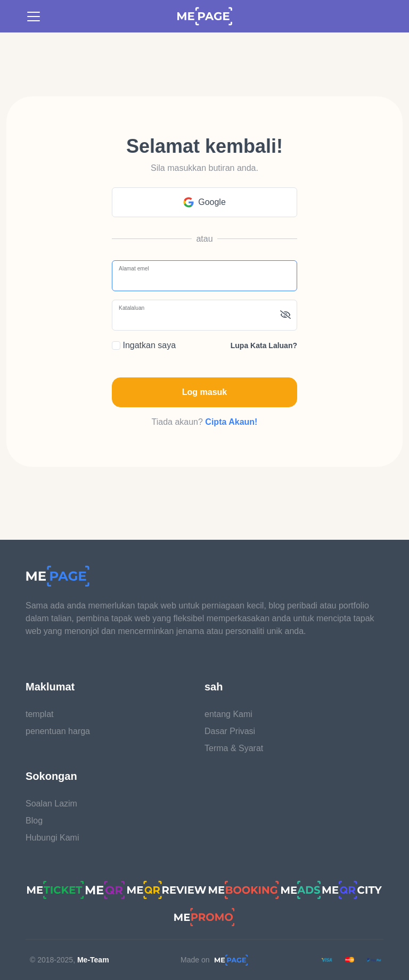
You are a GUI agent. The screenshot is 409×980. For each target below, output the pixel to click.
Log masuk (204, 392)
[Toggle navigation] (34, 17)
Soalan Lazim (51, 804)
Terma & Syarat (234, 748)
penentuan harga (58, 731)
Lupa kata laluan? (264, 345)
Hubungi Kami (52, 838)
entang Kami (228, 714)
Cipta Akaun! (231, 422)
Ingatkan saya (144, 345)
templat (39, 714)
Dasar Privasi (230, 731)
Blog (34, 821)
